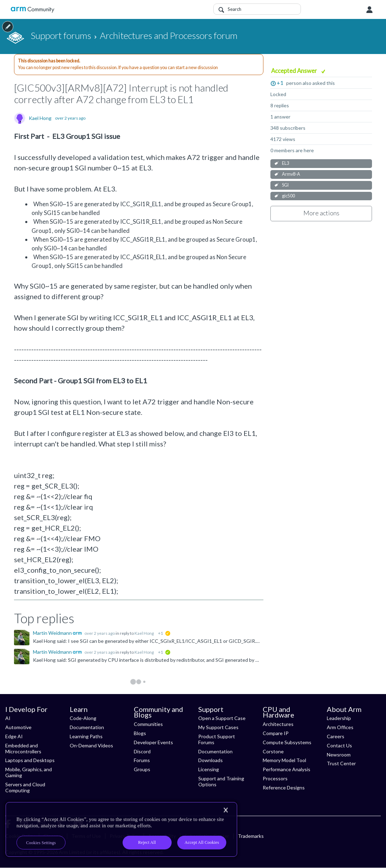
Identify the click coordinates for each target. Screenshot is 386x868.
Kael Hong (40, 118)
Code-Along (83, 718)
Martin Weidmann (53, 633)
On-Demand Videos (91, 745)
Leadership (339, 718)
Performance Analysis (287, 769)
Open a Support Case (222, 718)
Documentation (87, 727)
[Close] (226, 810)
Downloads (211, 760)
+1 (280, 83)
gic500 (288, 196)
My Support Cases (218, 727)
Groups (142, 769)
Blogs (140, 733)
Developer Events (153, 742)
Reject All (147, 842)
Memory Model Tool (284, 760)
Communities (148, 724)
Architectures (278, 724)
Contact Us (339, 745)
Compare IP (276, 733)
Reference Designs (284, 788)
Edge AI (14, 736)
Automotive (18, 727)
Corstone (273, 751)
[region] (121, 829)
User (370, 10)
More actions (321, 213)
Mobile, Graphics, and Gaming (29, 772)
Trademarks (251, 836)
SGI (285, 185)
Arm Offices (340, 727)
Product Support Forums (217, 739)
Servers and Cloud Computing (25, 787)
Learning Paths (86, 736)
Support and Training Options (221, 781)
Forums (142, 760)
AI (8, 718)
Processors (275, 778)
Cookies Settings (41, 843)
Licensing (209, 769)
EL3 (285, 163)
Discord (142, 751)
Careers (336, 736)
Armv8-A (291, 174)
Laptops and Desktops (30, 760)
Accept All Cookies (202, 842)
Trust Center (341, 763)
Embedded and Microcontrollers (23, 748)
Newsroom (339, 755)
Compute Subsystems (287, 742)
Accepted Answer (295, 71)
